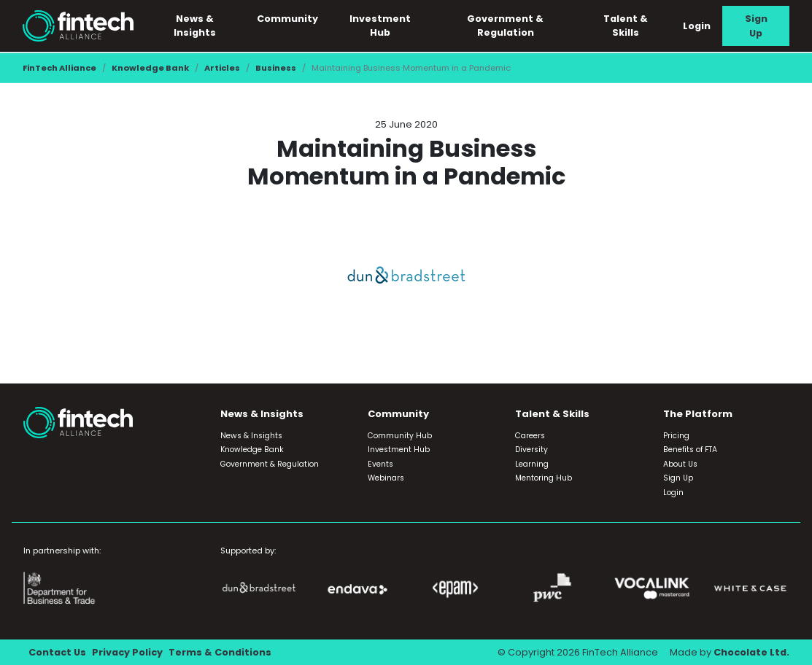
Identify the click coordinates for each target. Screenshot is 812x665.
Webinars (386, 478)
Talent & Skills (626, 26)
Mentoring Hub (544, 478)
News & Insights (195, 26)
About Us (680, 464)
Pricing (676, 436)
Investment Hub (380, 26)
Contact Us (57, 652)
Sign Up (756, 26)
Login (697, 26)
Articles (222, 68)
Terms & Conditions (220, 652)
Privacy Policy (127, 652)
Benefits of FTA (690, 450)
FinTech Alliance (59, 68)
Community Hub (400, 436)
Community (287, 19)
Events (380, 464)
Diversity (531, 450)
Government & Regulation (505, 26)
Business (276, 68)
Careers (530, 436)
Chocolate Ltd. (751, 652)
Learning (532, 464)
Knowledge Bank (150, 68)
